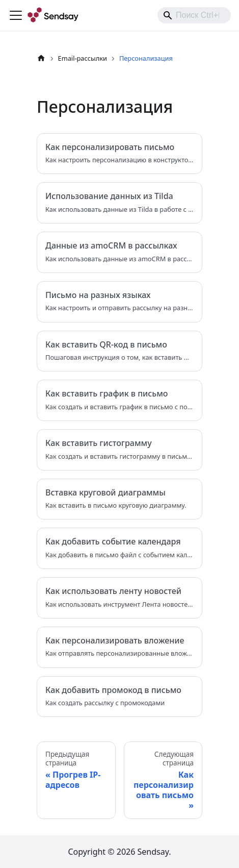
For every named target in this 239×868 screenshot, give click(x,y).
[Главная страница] (41, 58)
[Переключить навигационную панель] (16, 15)
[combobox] (194, 15)
